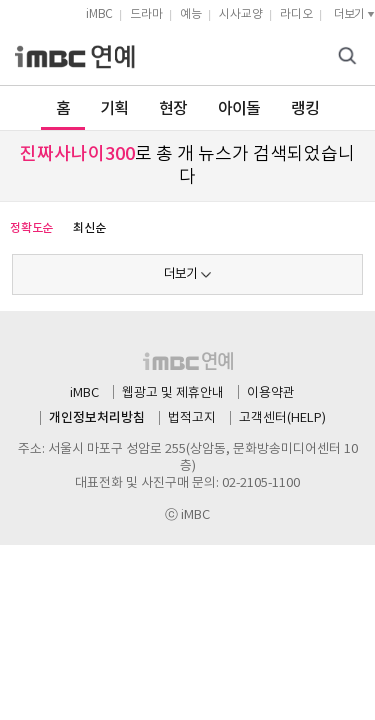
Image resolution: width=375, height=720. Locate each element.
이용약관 (271, 393)
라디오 (296, 14)
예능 (191, 14)
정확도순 (31, 228)
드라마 (146, 14)
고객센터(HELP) (282, 418)
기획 (114, 109)
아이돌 (239, 109)
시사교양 (241, 14)
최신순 (89, 228)
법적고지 (192, 418)
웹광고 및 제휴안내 (173, 393)
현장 (173, 109)
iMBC (99, 14)
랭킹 (305, 109)
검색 (350, 57)
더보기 (180, 274)
